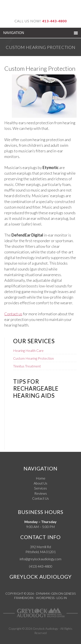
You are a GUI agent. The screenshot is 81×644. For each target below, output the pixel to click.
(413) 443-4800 (41, 566)
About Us (40, 483)
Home (41, 478)
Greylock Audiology (45, 629)
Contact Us (40, 498)
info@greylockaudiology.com (40, 559)
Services (40, 488)
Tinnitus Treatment (27, 366)
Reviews (41, 493)
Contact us (13, 314)
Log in (62, 598)
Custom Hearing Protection (33, 358)
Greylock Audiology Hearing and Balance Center (40, 9)
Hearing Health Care (28, 350)
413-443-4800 (54, 21)
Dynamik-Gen (47, 593)
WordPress (45, 598)
